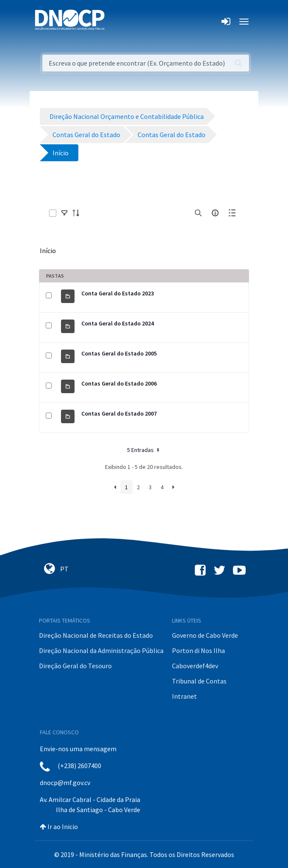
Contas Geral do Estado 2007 (119, 413)
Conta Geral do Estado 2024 (118, 323)
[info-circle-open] (215, 213)
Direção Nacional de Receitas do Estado (96, 635)
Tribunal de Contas (199, 681)
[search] (198, 213)
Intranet (184, 696)
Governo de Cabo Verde (205, 635)
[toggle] (64, 213)
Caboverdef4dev (195, 666)
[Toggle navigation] (116, 22)
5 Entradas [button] (144, 450)
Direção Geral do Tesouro (75, 666)
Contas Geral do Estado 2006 (119, 383)
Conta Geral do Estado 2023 (118, 293)
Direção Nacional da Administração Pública (101, 650)
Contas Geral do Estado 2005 (119, 353)
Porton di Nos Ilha (198, 650)
